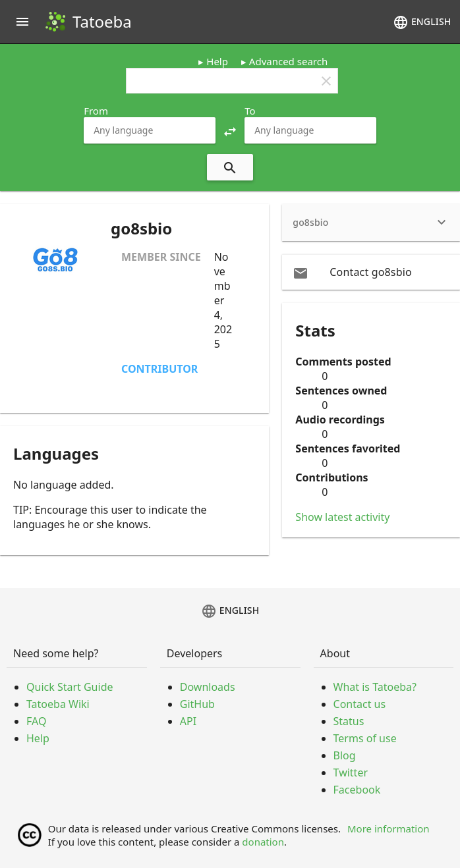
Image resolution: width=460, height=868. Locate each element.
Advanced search (288, 61)
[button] (230, 130)
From (96, 111)
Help (217, 61)
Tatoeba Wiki (58, 704)
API (188, 721)
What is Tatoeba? (375, 687)
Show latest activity (342, 517)
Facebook (357, 790)
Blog (345, 755)
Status (349, 721)
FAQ (36, 721)
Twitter (351, 773)
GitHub (197, 704)
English (422, 22)
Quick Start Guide (70, 687)
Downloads (208, 687)
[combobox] (150, 130)
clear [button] (326, 81)
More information (388, 828)
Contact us (360, 704)
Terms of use (365, 738)
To (250, 111)
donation (263, 842)
